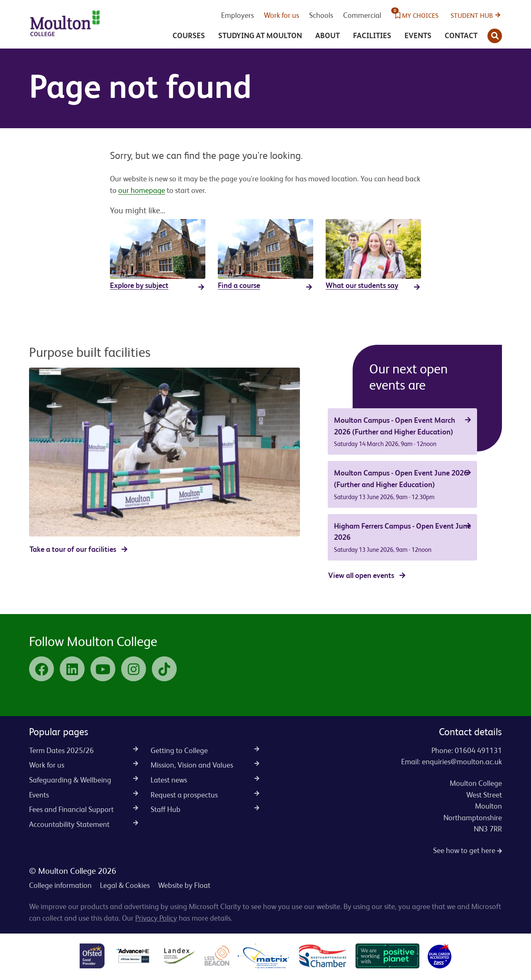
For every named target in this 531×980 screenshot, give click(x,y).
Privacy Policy (156, 918)
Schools (321, 15)
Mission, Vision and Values (205, 765)
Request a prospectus (205, 795)
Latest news (205, 780)
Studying (260, 35)
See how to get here (468, 850)
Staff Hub (205, 809)
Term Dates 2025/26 (84, 750)
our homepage (142, 190)
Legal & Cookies (125, 885)
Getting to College (205, 750)
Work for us (281, 15)
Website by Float (184, 885)
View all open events (361, 575)
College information (60, 885)
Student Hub (472, 16)
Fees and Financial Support (84, 809)
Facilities (372, 35)
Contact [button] (461, 35)
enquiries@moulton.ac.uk (462, 762)
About (328, 35)
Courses (189, 35)
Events (418, 35)
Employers (237, 15)
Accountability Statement (84, 824)
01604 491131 (478, 750)
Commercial (362, 15)
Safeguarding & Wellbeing (84, 780)
